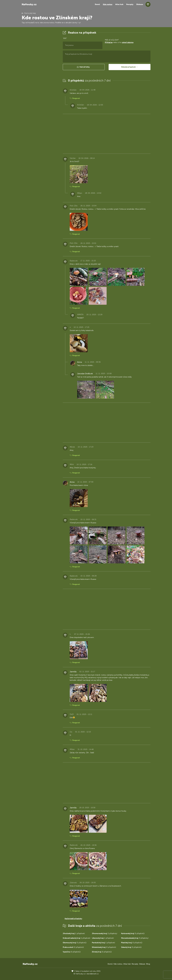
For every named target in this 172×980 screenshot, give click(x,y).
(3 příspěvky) (135, 938)
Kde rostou (108, 4)
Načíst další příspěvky (73, 919)
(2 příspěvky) (105, 933)
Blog (148, 964)
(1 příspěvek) (74, 933)
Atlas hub (119, 4)
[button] (84, 67)
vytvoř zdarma (128, 42)
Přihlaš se (109, 42)
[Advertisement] (40, 67)
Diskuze (140, 4)
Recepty (130, 4)
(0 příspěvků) (133, 933)
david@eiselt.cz (93, 974)
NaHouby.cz (29, 4)
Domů (97, 4)
